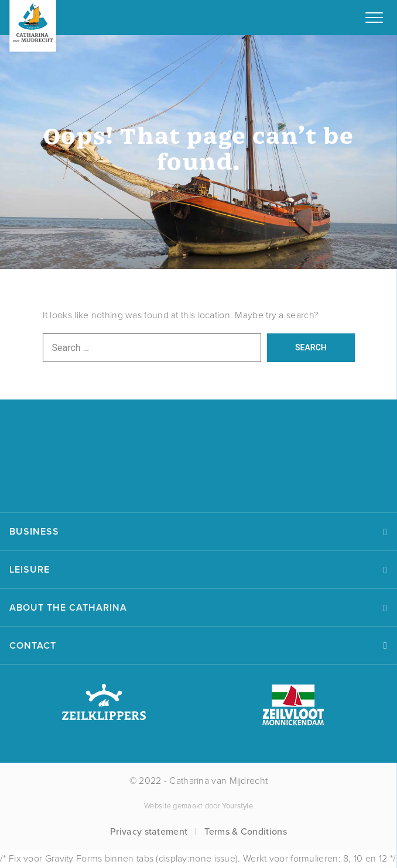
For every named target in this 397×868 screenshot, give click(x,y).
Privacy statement (149, 831)
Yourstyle (237, 806)
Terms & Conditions (245, 831)
